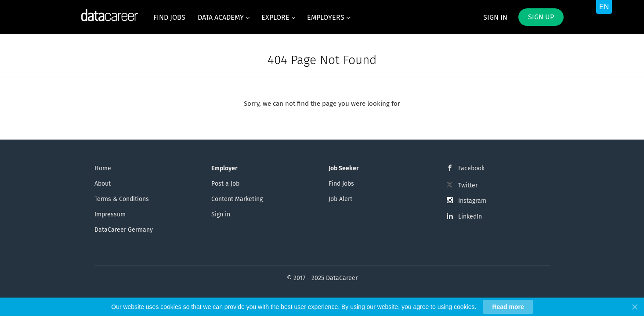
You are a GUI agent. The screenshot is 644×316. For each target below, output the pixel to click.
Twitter (468, 185)
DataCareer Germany (124, 230)
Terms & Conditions (122, 199)
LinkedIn (470, 217)
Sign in (495, 17)
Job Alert (340, 199)
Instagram (472, 201)
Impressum (110, 214)
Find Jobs (341, 184)
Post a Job (225, 184)
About (103, 184)
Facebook (471, 168)
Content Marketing (237, 199)
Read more (508, 307)
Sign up (541, 17)
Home (103, 168)
